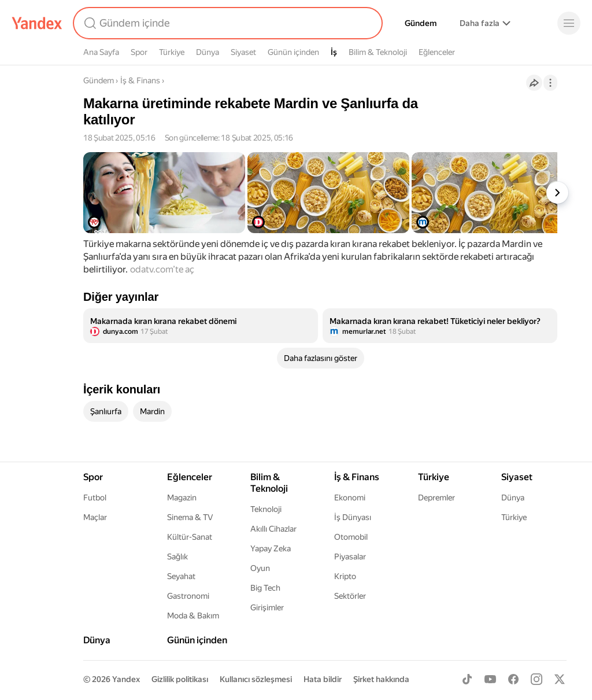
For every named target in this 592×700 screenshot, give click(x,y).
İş (334, 52)
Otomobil (351, 537)
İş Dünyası (353, 517)
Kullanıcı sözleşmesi (256, 679)
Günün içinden (293, 52)
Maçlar (95, 517)
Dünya (208, 52)
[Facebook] (513, 679)
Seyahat (181, 576)
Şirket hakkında (381, 679)
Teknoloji (266, 509)
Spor (139, 52)
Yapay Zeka (271, 548)
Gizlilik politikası (180, 679)
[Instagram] (536, 679)
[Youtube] (490, 679)
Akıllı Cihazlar (273, 529)
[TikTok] (467, 679)
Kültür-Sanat (190, 537)
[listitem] (201, 326)
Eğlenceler (437, 52)
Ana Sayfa (101, 52)
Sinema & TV (190, 517)
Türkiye (172, 52)
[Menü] (569, 23)
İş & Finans (140, 80)
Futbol (95, 498)
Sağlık (177, 557)
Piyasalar (350, 557)
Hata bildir (323, 679)
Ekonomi (350, 498)
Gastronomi (188, 596)
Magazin (182, 498)
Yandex (126, 679)
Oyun (260, 568)
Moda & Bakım (193, 616)
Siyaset (243, 52)
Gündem (421, 23)
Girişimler (267, 607)
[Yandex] (37, 23)
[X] (560, 679)
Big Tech (265, 588)
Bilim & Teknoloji (378, 52)
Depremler (436, 498)
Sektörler (350, 596)
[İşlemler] (550, 83)
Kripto (345, 576)
